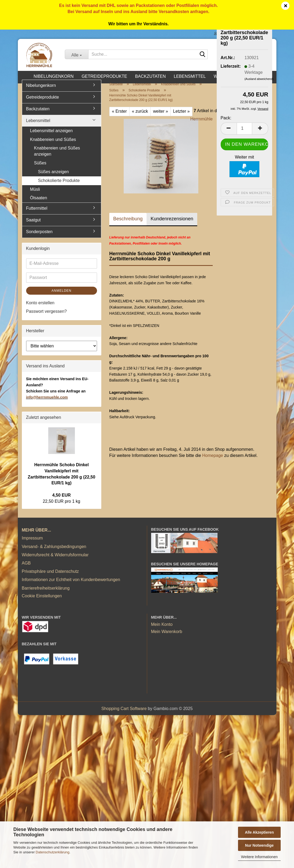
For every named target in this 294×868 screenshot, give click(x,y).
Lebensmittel (190, 76)
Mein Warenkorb (167, 637)
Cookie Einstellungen (42, 602)
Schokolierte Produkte (59, 186)
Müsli (35, 195)
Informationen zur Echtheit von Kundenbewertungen (71, 585)
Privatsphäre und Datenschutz (50, 577)
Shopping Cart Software (124, 714)
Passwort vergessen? (47, 317)
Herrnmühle (202, 125)
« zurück (140, 117)
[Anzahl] (245, 129)
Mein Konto (162, 630)
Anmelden (61, 297)
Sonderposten (39, 238)
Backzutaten (150, 76)
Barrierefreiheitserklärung (46, 594)
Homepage (212, 461)
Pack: (226, 118)
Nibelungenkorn (54, 76)
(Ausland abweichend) (259, 79)
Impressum (32, 544)
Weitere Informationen (259, 857)
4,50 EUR (61, 501)
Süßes (40, 169)
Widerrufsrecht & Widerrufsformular (55, 561)
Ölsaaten (39, 204)
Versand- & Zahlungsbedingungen (54, 552)
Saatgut (33, 226)
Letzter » (181, 117)
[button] (229, 129)
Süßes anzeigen (54, 178)
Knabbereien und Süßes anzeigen (57, 157)
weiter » (160, 117)
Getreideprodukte (104, 76)
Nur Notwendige (259, 845)
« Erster (119, 117)
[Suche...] (76, 54)
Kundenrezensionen (172, 225)
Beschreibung (128, 225)
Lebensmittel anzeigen (51, 137)
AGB (26, 569)
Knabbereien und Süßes (53, 145)
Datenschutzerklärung (53, 852)
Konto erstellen (40, 309)
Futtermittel (37, 214)
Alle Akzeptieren (259, 832)
